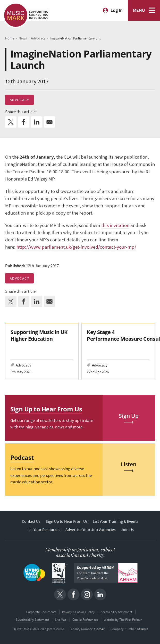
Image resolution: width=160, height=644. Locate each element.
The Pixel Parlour (130, 620)
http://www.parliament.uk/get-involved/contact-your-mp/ (76, 247)
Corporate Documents (41, 612)
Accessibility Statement (116, 612)
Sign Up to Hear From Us (67, 521)
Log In (117, 10)
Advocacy (19, 100)
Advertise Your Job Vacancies (91, 530)
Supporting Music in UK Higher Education (39, 335)
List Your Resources (43, 530)
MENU (139, 10)
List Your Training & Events (116, 521)
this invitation (115, 225)
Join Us (127, 530)
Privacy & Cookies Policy (78, 612)
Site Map (61, 620)
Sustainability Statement (32, 620)
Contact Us (31, 521)
